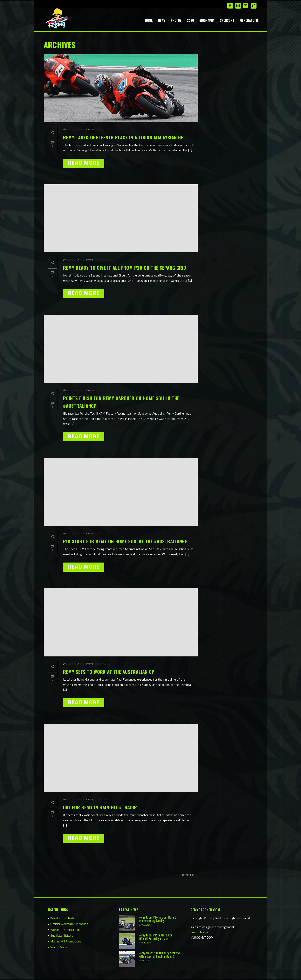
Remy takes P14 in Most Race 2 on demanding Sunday (157, 919)
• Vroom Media (58, 947)
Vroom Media (199, 932)
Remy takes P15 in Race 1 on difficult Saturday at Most (156, 936)
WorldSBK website (63, 918)
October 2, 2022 (101, 799)
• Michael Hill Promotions (65, 941)
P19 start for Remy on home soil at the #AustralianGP (125, 541)
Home (149, 20)
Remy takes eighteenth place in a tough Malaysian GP (123, 137)
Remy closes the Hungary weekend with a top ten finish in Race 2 (159, 954)
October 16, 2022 (102, 390)
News (162, 20)
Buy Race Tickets (62, 935)
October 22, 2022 (102, 260)
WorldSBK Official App (65, 929)
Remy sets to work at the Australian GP (109, 672)
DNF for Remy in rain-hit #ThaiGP (100, 807)
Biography (207, 20)
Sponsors (227, 20)
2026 (190, 20)
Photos (176, 20)
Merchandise (249, 20)
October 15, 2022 (102, 533)
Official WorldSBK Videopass (69, 923)
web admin (71, 129)
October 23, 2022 (102, 129)
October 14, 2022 (102, 664)
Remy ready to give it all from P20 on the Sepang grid (125, 268)
